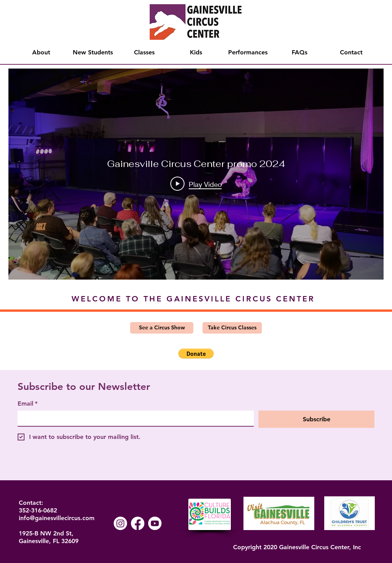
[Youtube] (155, 523)
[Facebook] (138, 523)
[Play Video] (196, 184)
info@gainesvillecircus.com (57, 518)
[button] (196, 354)
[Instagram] (120, 523)
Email (28, 404)
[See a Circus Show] (162, 328)
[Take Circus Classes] (232, 328)
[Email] (133, 418)
